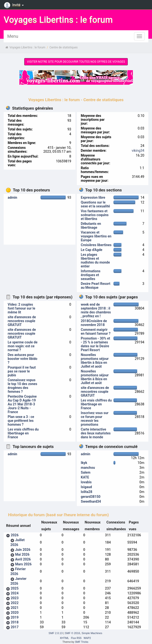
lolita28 (86, 492)
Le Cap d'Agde (92, 250)
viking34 (138, 151)
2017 (15, 627)
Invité (15, 5)
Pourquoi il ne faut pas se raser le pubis (22, 371)
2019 (15, 617)
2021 (15, 608)
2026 (15, 535)
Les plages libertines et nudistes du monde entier (95, 260)
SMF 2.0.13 (56, 633)
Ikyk (84, 463)
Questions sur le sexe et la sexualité (95, 204)
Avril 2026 (23, 559)
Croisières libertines (96, 245)
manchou (88, 468)
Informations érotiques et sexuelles (91, 275)
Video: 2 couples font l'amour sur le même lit (21, 308)
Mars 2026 (23, 564)
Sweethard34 (91, 501)
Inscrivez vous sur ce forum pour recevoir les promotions (95, 419)
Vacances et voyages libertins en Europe (96, 236)
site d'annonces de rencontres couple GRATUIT (22, 321)
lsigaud (86, 487)
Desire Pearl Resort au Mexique (96, 286)
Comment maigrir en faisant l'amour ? (96, 332)
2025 (15, 588)
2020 (15, 613)
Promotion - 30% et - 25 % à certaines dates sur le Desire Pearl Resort (95, 344)
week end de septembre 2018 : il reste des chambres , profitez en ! (96, 310)
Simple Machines (92, 633)
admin (12, 197)
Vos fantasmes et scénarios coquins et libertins (95, 215)
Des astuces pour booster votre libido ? (23, 359)
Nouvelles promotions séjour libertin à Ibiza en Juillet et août (95, 361)
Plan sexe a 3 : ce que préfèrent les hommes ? (21, 421)
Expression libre (93, 197)
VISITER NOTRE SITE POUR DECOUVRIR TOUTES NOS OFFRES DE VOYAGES (76, 62)
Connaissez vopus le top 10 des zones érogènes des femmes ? (23, 386)
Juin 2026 (23, 550)
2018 (15, 622)
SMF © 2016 (72, 633)
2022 (15, 603)
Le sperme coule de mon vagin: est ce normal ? (23, 346)
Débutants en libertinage (91, 226)
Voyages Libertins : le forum (58, 20)
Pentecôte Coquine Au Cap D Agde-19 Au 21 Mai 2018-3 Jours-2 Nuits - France (22, 404)
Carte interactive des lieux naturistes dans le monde (96, 433)
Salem (86, 472)
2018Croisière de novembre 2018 (94, 323)
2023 (15, 598)
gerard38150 (91, 497)
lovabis (86, 482)
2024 (15, 593)
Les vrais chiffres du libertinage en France (23, 433)
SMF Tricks (82, 642)
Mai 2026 (22, 554)
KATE (85, 477)
